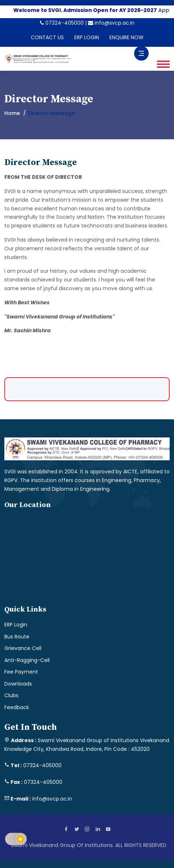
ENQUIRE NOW (127, 37)
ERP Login (16, 625)
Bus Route (17, 637)
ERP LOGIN (87, 37)
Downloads (18, 684)
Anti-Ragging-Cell (27, 660)
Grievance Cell (23, 648)
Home (12, 113)
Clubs (11, 695)
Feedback (17, 707)
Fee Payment (21, 672)
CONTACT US (47, 37)
